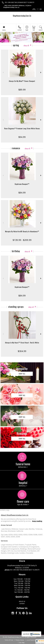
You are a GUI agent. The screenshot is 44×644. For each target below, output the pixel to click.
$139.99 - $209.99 (22, 240)
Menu (4, 30)
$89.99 (22, 90)
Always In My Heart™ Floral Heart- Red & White (22, 343)
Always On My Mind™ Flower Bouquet (22, 81)
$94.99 (22, 137)
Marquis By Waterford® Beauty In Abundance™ (22, 231)
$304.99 (22, 351)
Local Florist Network (33, 640)
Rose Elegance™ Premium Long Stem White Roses (22, 128)
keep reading (37, 521)
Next (41, 72)
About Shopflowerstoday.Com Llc (15, 515)
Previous (3, 72)
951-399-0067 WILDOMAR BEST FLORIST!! (20, 2)
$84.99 (22, 193)
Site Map (22, 643)
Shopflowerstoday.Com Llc (22, 16)
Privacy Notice (20, 640)
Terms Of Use (9, 640)
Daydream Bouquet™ (22, 184)
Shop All (26, 45)
